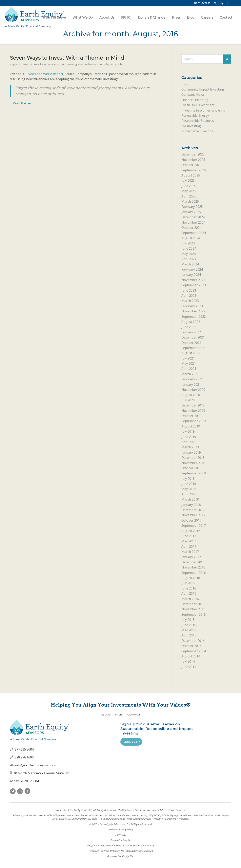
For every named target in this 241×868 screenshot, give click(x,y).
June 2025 (189, 186)
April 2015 (189, 635)
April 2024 (189, 259)
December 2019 (193, 405)
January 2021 (191, 384)
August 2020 (191, 395)
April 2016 (189, 593)
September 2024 (194, 233)
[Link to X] (215, 3)
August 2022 (191, 322)
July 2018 (188, 479)
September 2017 (194, 526)
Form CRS (121, 835)
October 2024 (191, 228)
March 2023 (190, 301)
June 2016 (189, 588)
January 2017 (191, 557)
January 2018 (191, 505)
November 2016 (193, 567)
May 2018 (189, 489)
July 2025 (188, 180)
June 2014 (189, 667)
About (106, 714)
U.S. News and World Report (42, 74)
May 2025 (189, 191)
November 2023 (193, 280)
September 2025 (194, 170)
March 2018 (190, 499)
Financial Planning (195, 100)
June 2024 (189, 248)
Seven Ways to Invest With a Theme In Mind (67, 58)
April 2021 (189, 369)
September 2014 (194, 651)
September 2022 (194, 317)
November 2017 (193, 515)
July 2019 (188, 431)
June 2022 (189, 327)
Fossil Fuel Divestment (47, 64)
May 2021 (189, 363)
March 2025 (190, 201)
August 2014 (191, 656)
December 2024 (193, 217)
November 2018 (193, 463)
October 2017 (191, 520)
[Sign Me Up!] (131, 742)
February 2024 (192, 269)
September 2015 (194, 614)
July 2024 (188, 243)
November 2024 (193, 222)
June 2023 (189, 290)
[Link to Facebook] (227, 3)
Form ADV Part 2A (121, 840)
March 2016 (190, 599)
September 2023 (194, 285)
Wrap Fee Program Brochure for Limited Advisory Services (121, 851)
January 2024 (191, 275)
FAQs (119, 714)
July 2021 (188, 358)
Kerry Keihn (116, 64)
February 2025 (192, 207)
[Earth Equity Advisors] (34, 18)
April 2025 (189, 196)
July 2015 (188, 620)
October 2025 (191, 165)
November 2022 (193, 311)
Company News (193, 94)
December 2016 (193, 562)
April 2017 (189, 547)
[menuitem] (233, 3)
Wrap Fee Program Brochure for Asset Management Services (120, 846)
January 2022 (191, 332)
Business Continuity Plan (121, 856)
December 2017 (193, 510)
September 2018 (194, 473)
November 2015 (193, 609)
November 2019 (193, 411)
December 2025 (193, 154)
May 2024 (189, 254)
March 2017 (190, 552)
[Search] (233, 3)
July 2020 (188, 400)
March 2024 (190, 264)
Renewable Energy (195, 115)
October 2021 (191, 343)
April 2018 (189, 494)
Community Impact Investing (203, 89)
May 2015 (189, 630)
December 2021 (193, 337)
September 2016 (194, 573)
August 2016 (191, 578)
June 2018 (189, 484)
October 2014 (191, 646)
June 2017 (189, 536)
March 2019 (190, 447)
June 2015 (189, 625)
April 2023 (189, 296)
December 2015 (193, 604)
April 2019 (189, 442)
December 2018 (193, 458)
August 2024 (191, 238)
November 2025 (193, 160)
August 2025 (191, 175)
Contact (134, 714)
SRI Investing (69, 64)
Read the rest (23, 103)
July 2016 (188, 583)
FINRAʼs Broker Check (129, 810)
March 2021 (190, 374)
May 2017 (189, 541)
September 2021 (194, 348)
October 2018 (191, 468)
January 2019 (191, 452)
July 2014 (188, 661)
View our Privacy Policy (121, 829)
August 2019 (191, 426)
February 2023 (192, 306)
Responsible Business (198, 121)
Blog (185, 84)
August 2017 (191, 531)
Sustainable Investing (90, 64)
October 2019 (191, 416)
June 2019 (189, 437)
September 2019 (194, 421)
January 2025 (191, 212)
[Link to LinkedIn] (221, 3)
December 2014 (193, 641)
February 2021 (192, 379)
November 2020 (193, 390)
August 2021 (191, 353)
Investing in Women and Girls (203, 110)
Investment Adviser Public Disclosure (167, 810)
